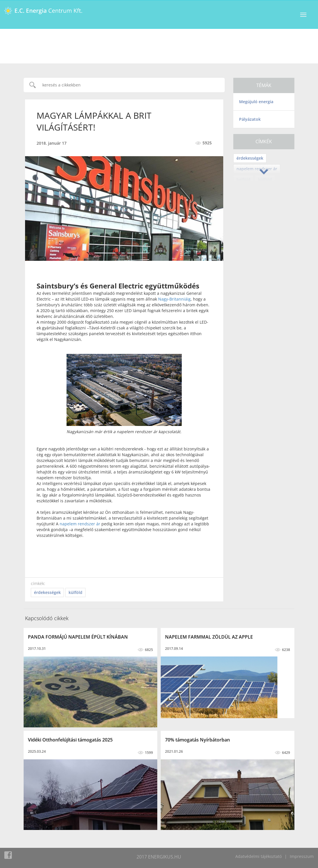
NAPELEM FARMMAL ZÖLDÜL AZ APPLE (209, 637)
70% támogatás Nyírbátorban (197, 740)
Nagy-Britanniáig (174, 299)
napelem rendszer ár (80, 524)
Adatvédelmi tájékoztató (259, 856)
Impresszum (302, 856)
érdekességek (250, 158)
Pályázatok (250, 119)
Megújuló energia (256, 102)
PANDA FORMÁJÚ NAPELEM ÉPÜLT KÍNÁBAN (78, 637)
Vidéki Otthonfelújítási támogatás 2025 (70, 740)
